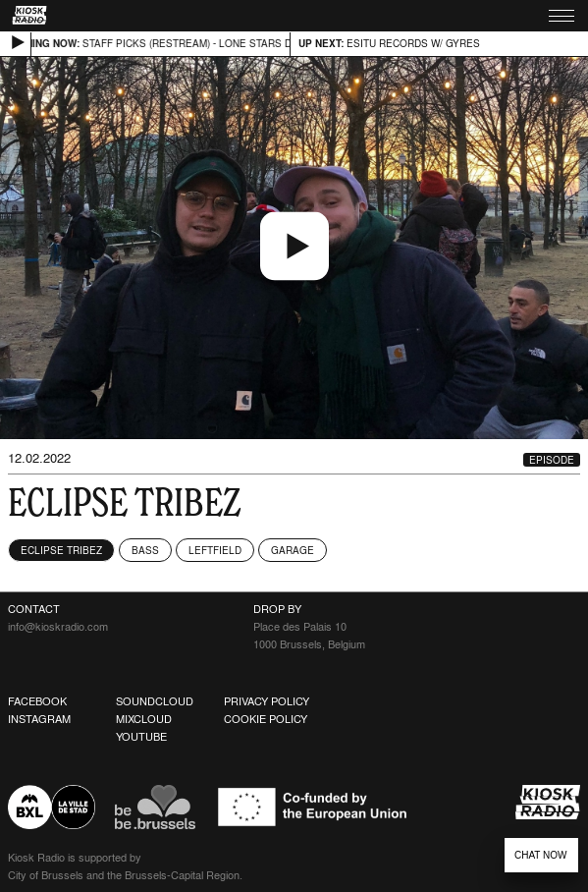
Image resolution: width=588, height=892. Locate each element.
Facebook (37, 701)
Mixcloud (144, 719)
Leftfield (215, 550)
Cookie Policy (266, 719)
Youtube (141, 737)
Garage (293, 550)
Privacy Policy (267, 701)
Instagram (39, 719)
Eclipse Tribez (61, 550)
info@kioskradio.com (58, 627)
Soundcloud (155, 701)
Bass (145, 550)
